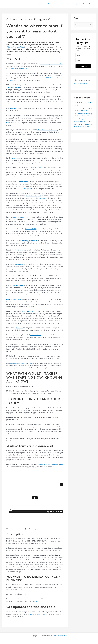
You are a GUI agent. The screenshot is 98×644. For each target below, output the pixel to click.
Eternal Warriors (17, 158)
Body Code (53, 97)
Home (45, 4)
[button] (47, 4)
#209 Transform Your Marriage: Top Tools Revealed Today (81, 116)
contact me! (35, 601)
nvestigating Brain (36, 335)
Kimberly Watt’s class (14, 299)
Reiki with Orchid (31, 229)
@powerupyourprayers (81, 83)
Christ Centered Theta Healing (49, 130)
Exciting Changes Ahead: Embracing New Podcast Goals (82, 123)
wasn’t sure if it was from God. (23, 68)
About (92, 4)
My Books (54, 4)
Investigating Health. (29, 311)
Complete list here (17, 47)
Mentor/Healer (12, 123)
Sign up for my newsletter (38, 614)
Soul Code (20, 328)
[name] (83, 61)
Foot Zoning (19, 250)
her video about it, (51, 198)
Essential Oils (15, 108)
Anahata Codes (18, 285)
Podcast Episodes (67, 4)
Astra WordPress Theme (60, 636)
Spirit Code (19, 264)
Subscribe (83, 67)
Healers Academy (19, 217)
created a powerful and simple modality (23, 363)
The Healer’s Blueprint (34, 196)
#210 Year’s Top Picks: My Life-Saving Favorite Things (83, 109)
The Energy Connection (30, 240)
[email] (83, 56)
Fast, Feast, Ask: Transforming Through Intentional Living (81, 131)
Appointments (81, 4)
